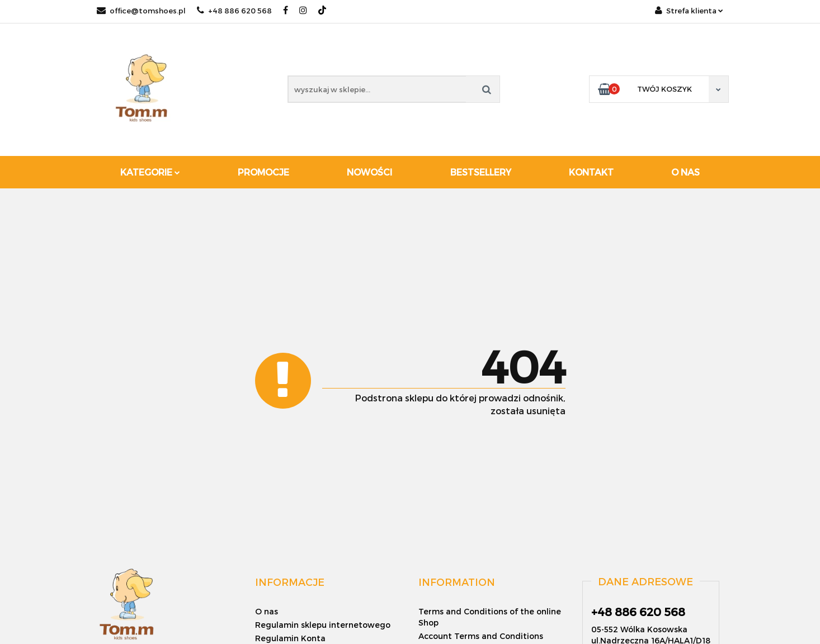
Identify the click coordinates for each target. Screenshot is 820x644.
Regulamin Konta (290, 638)
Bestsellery (481, 172)
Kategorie (150, 172)
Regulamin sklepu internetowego (323, 625)
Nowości (369, 172)
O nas (685, 172)
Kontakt (591, 172)
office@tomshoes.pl (141, 11)
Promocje (263, 172)
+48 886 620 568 (234, 11)
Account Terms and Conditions (481, 636)
